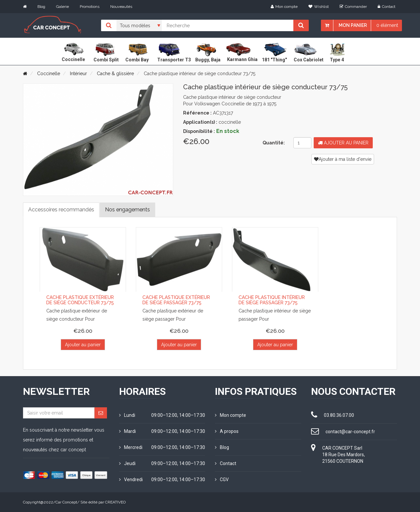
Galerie (63, 7)
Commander (353, 7)
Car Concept (66, 502)
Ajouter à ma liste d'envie (343, 159)
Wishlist (319, 7)
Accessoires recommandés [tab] (61, 210)
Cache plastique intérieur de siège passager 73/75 (272, 300)
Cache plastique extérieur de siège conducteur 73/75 (80, 300)
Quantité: (274, 143)
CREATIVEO (115, 502)
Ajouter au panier (343, 143)
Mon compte (284, 7)
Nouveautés (121, 7)
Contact (387, 7)
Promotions (90, 7)
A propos (227, 431)
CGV (222, 480)
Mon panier (353, 25)
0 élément (387, 25)
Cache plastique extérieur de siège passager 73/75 (176, 300)
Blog (41, 7)
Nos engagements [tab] (127, 210)
